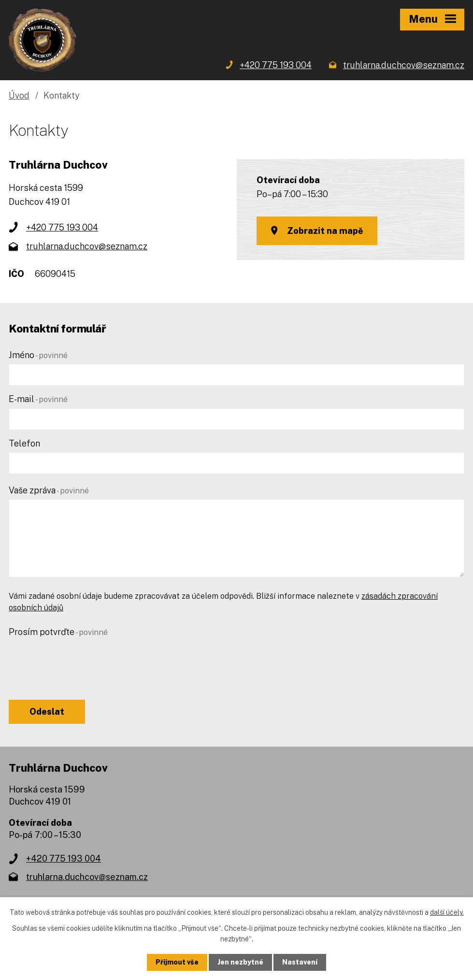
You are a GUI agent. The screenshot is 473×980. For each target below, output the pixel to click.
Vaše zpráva (49, 490)
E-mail (38, 399)
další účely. (447, 912)
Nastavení (300, 962)
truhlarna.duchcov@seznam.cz (87, 246)
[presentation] (82, 660)
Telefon (24, 443)
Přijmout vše (177, 962)
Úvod (19, 95)
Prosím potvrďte (58, 632)
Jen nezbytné (240, 962)
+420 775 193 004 (62, 227)
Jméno (38, 355)
